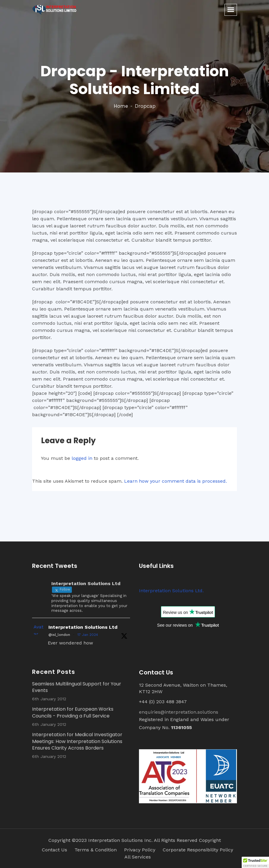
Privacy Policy (140, 850)
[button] (255, 862)
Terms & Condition (96, 850)
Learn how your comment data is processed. (175, 481)
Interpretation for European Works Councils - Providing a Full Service (73, 712)
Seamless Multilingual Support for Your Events (77, 687)
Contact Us (54, 850)
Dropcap (145, 106)
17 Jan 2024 (88, 635)
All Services (138, 857)
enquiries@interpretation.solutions (179, 712)
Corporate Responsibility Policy (198, 850)
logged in (82, 458)
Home (121, 106)
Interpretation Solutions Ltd (83, 627)
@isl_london (59, 635)
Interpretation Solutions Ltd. (171, 591)
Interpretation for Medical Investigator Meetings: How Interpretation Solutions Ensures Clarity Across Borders (77, 741)
